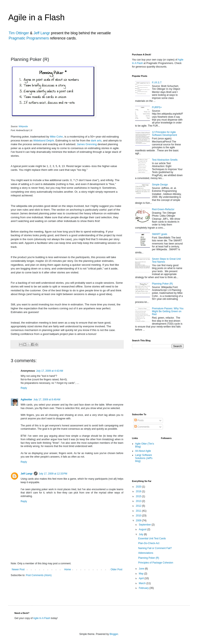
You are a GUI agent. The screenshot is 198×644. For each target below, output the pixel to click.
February (144, 588)
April (142, 578)
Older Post (116, 569)
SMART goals (160, 234)
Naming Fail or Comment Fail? (155, 548)
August (143, 529)
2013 (139, 501)
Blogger (114, 634)
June (142, 569)
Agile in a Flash (36, 17)
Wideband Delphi (44, 141)
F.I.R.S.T (157, 83)
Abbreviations (146, 553)
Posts (139, 420)
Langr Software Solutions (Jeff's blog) (144, 458)
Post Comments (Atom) (39, 575)
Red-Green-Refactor (163, 209)
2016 (139, 491)
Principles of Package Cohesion (156, 563)
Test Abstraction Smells (165, 160)
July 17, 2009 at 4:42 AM (49, 371)
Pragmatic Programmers (29, 38)
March (143, 583)
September (145, 525)
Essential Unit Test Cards (152, 538)
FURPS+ (157, 107)
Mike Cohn (56, 137)
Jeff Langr (42, 33)
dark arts (96, 141)
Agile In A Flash (42, 618)
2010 (139, 516)
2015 (139, 496)
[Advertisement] (160, 380)
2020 (139, 487)
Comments (142, 427)
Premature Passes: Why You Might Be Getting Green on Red (168, 311)
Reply (24, 388)
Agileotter (26, 400)
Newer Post (18, 569)
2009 (139, 521)
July (141, 534)
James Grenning (87, 144)
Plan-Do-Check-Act (149, 543)
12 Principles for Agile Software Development (164, 134)
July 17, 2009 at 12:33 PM (53, 474)
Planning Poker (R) (162, 284)
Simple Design (160, 185)
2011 (139, 511)
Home (68, 569)
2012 (139, 506)
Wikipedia (23, 126)
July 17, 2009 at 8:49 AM (47, 400)
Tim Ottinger (19, 33)
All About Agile (143, 451)
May (141, 574)
